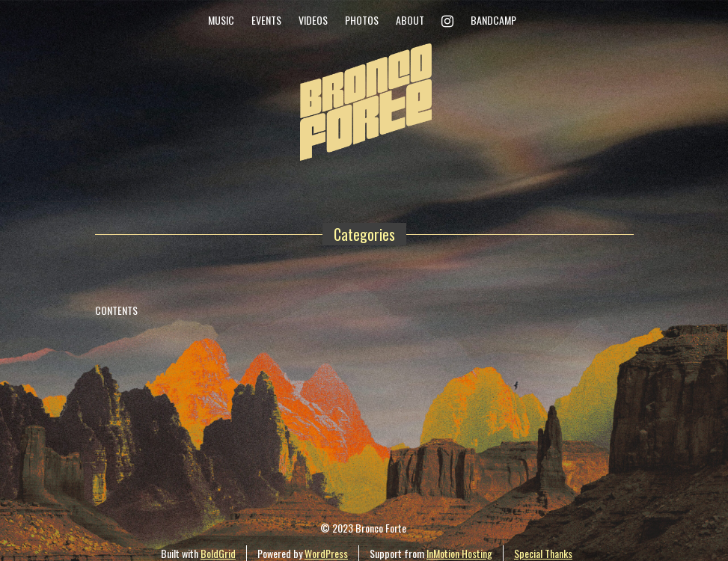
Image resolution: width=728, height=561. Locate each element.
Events (266, 20)
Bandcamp (493, 20)
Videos (313, 20)
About (410, 20)
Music (221, 20)
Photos (362, 20)
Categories (364, 234)
